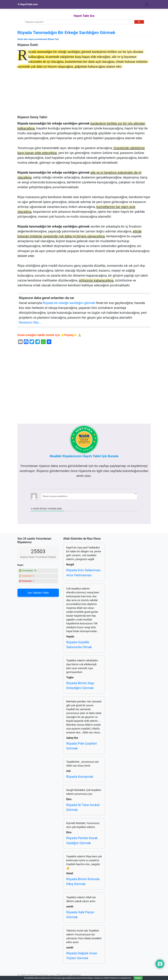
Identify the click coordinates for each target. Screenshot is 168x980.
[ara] (79, 22)
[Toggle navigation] (147, 4)
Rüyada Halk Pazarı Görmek (80, 915)
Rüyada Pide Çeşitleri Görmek (81, 746)
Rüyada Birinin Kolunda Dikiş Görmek (83, 882)
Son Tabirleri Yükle (38, 593)
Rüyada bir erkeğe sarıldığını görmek (69, 303)
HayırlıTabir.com (28, 4)
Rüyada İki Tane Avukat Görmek (83, 807)
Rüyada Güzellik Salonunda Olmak (79, 645)
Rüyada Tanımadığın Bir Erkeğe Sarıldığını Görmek (66, 32)
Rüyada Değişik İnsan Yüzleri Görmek (82, 956)
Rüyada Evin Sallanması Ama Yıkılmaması (83, 573)
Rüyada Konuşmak (80, 777)
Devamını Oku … (30, 322)
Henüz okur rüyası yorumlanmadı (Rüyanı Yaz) (38, 39)
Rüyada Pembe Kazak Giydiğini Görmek (82, 840)
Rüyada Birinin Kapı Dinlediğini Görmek (80, 686)
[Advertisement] (84, 94)
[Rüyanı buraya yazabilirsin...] (89, 496)
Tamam (138, 978)
